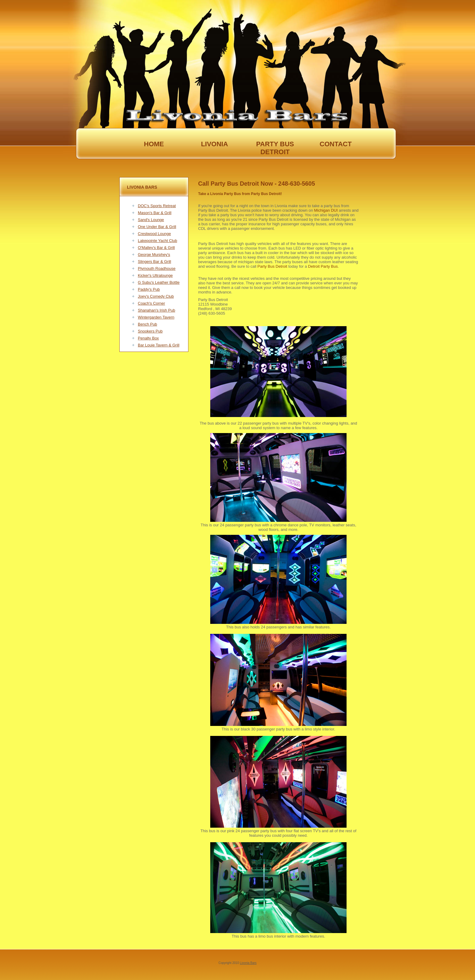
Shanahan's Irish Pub (156, 310)
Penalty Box (148, 338)
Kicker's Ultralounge (155, 275)
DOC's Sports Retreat (157, 206)
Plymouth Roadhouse (157, 268)
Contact (336, 144)
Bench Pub (148, 324)
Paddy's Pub (149, 289)
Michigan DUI (326, 210)
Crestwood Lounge (154, 234)
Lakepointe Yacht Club (158, 241)
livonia (214, 144)
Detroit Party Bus (323, 266)
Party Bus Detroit (272, 266)
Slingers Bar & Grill (154, 262)
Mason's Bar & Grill (155, 213)
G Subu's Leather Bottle (159, 282)
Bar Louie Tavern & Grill (159, 345)
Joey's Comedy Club (156, 296)
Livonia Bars (248, 963)
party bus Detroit (275, 144)
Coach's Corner (151, 303)
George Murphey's (154, 255)
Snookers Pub (150, 331)
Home (154, 144)
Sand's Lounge (151, 220)
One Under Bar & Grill (157, 227)
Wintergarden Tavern (156, 317)
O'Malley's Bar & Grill (156, 248)
